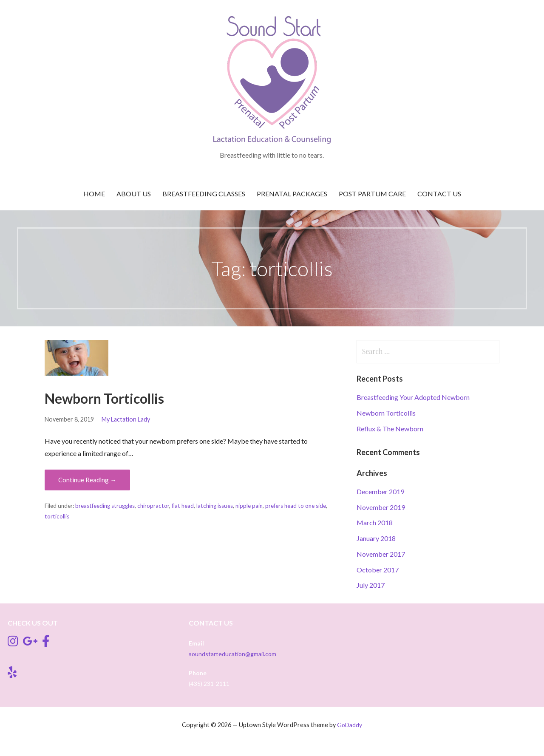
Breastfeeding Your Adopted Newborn (413, 397)
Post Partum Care (372, 194)
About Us (134, 194)
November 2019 (381, 507)
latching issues (215, 506)
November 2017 (381, 554)
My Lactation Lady (126, 419)
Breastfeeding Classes (204, 194)
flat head (183, 506)
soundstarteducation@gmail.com (232, 654)
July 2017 (371, 585)
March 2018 (375, 522)
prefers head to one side (296, 506)
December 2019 (380, 491)
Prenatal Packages (292, 194)
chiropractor (153, 506)
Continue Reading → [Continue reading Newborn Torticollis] (87, 480)
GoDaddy (350, 725)
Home (94, 194)
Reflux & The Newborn (390, 429)
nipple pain (249, 506)
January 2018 (376, 538)
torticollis (57, 516)
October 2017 (378, 570)
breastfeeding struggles (105, 506)
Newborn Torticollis (104, 398)
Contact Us (439, 194)
